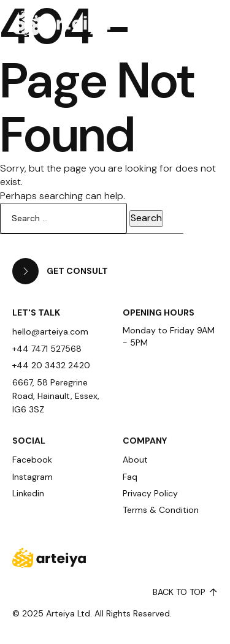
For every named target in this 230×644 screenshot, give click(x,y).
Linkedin (28, 493)
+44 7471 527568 (47, 349)
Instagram (33, 477)
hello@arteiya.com (50, 331)
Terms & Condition (161, 510)
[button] (192, 22)
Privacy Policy (150, 493)
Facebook (32, 460)
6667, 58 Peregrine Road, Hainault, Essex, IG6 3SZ (56, 396)
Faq (130, 477)
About (135, 460)
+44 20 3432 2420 (51, 365)
